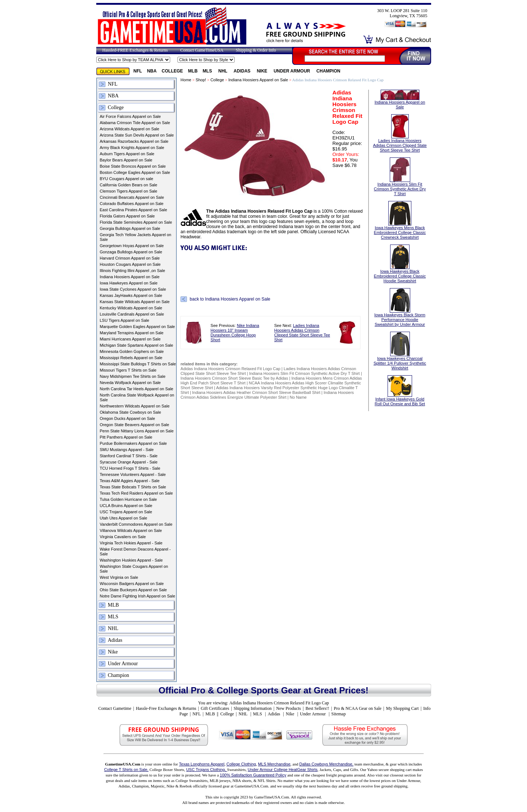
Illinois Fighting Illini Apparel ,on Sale (133, 271)
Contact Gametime (115, 708)
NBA (152, 71)
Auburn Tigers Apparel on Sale (127, 154)
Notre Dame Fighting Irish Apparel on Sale (138, 596)
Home (186, 80)
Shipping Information (253, 708)
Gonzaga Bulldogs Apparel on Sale (131, 252)
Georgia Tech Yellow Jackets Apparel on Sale (136, 237)
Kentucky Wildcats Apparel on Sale (131, 308)
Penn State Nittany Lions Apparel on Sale (137, 431)
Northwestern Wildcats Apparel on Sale (135, 406)
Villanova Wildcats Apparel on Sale (131, 530)
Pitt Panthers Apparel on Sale (126, 437)
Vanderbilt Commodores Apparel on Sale (136, 524)
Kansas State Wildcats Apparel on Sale (135, 302)
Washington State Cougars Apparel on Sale (134, 569)
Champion (328, 71)
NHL (224, 71)
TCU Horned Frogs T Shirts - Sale (130, 468)
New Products (289, 708)
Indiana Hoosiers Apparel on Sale (130, 277)
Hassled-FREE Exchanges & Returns (135, 50)
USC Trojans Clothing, (207, 770)
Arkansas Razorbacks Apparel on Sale (134, 141)
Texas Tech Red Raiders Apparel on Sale (137, 493)
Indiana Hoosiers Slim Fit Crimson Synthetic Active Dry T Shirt (304, 373)
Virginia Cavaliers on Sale (123, 537)
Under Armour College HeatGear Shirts (283, 770)
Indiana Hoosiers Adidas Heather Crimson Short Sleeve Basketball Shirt (256, 392)
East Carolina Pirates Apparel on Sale (134, 210)
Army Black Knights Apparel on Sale (132, 148)
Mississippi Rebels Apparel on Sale (131, 358)
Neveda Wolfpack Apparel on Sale (130, 383)
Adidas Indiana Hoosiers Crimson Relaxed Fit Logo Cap (231, 369)
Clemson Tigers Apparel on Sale (129, 191)
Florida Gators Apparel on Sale (127, 216)
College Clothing (241, 764)
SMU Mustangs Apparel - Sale (127, 450)
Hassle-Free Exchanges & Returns (166, 708)
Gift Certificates (215, 708)
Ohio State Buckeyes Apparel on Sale (133, 590)
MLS (208, 71)
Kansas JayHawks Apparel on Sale (131, 295)
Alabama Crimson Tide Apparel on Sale (135, 123)
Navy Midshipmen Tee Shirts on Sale (133, 376)
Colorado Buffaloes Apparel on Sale (132, 204)
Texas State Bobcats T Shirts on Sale (133, 487)
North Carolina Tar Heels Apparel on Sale (137, 389)
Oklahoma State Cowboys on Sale (131, 412)
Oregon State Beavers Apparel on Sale (135, 425)
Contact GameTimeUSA (202, 50)
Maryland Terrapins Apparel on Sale (132, 333)
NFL (138, 71)
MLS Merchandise (274, 764)
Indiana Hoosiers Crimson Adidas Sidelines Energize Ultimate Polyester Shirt (267, 395)
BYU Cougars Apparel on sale (127, 179)
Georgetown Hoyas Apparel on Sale (132, 246)
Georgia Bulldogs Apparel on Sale (130, 228)
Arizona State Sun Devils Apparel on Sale (137, 135)
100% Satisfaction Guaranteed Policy (253, 775)
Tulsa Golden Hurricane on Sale (128, 499)
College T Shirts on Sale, (126, 770)
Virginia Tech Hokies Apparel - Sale (131, 543)
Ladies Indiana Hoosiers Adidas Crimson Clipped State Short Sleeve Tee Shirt (302, 333)
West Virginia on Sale (119, 577)
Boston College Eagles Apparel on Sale (135, 172)
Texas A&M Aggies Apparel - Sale (130, 481)
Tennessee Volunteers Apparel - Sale (133, 474)
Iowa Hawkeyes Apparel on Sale (129, 283)
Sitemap (338, 714)
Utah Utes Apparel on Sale (124, 518)
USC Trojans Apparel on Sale (126, 512)
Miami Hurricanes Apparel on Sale (130, 339)
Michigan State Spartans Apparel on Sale (137, 345)
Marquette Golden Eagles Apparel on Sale (137, 327)
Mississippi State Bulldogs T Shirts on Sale (138, 364)
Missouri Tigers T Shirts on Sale (128, 370)
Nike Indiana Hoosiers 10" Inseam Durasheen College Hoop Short (235, 333)
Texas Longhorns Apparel (202, 764)
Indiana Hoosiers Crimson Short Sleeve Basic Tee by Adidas (234, 378)
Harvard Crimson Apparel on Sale (130, 258)
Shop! (201, 80)
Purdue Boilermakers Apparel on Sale (133, 443)
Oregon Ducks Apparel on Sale (128, 418)
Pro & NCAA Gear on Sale (358, 708)
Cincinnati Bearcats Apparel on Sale (132, 197)
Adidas (242, 71)
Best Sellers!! (317, 708)
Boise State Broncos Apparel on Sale (133, 166)
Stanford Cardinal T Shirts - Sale (129, 456)
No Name (298, 397)
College (172, 71)
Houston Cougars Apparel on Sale (130, 264)
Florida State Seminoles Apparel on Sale (136, 222)
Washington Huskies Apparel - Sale (131, 560)
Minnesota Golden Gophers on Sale (132, 351)
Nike (263, 71)
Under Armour (293, 71)
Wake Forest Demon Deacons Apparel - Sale (135, 552)
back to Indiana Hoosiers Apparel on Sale (230, 299)
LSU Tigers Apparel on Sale (125, 320)
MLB (193, 71)
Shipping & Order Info (256, 50)
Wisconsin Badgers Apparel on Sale (132, 584)
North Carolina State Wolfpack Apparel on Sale (137, 397)
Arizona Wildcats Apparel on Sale (130, 129)
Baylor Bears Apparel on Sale (126, 160)
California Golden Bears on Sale (129, 185)
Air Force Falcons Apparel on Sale (130, 116)
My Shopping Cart (402, 708)
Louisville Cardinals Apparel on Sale (132, 314)
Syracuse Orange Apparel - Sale (129, 462)
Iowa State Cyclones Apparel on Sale (133, 289)
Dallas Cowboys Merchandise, (326, 764)
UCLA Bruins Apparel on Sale (126, 506)
